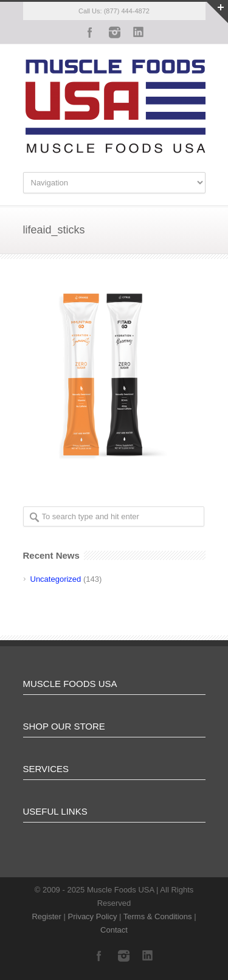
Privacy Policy (93, 916)
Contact (114, 930)
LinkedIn (139, 32)
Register (46, 916)
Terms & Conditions (158, 916)
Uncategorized (56, 579)
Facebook (90, 32)
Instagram (114, 32)
